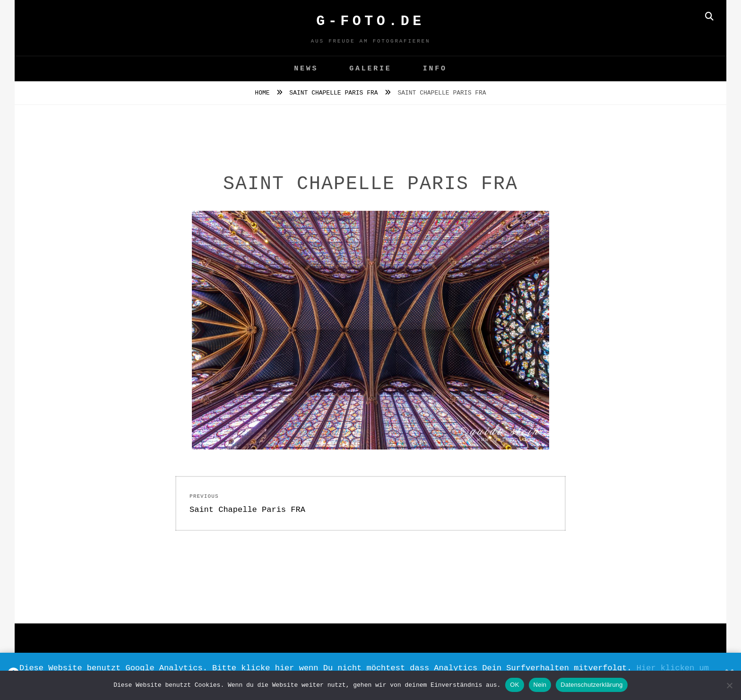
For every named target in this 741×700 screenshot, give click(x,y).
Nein (540, 685)
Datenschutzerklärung (591, 685)
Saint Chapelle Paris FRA (335, 93)
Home (264, 93)
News (306, 69)
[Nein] (729, 685)
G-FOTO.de (370, 21)
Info (435, 69)
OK (514, 685)
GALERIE (370, 69)
